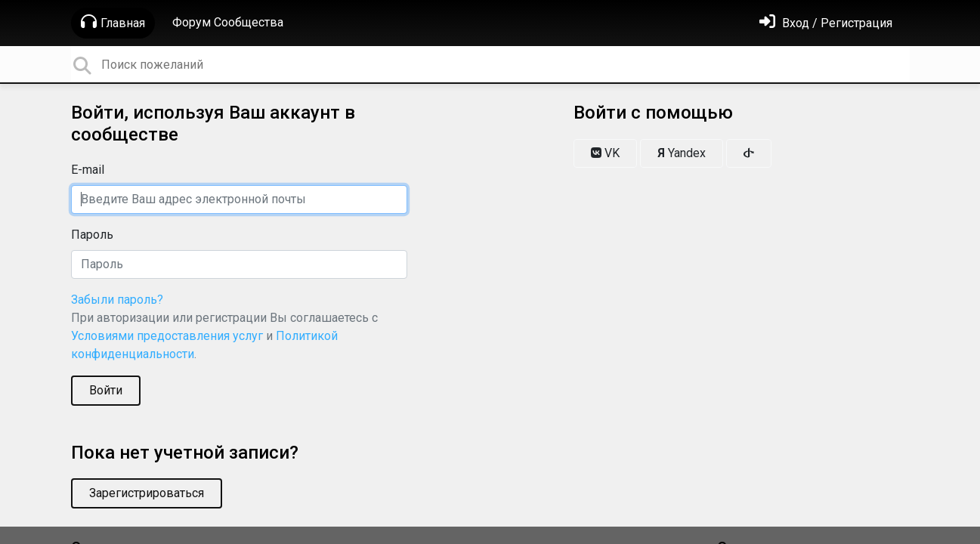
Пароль (92, 235)
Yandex (682, 153)
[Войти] (826, 23)
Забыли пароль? (117, 300)
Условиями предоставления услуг (167, 336)
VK (605, 153)
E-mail (88, 170)
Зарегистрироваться (147, 493)
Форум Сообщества (228, 22)
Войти (106, 390)
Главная (113, 22)
